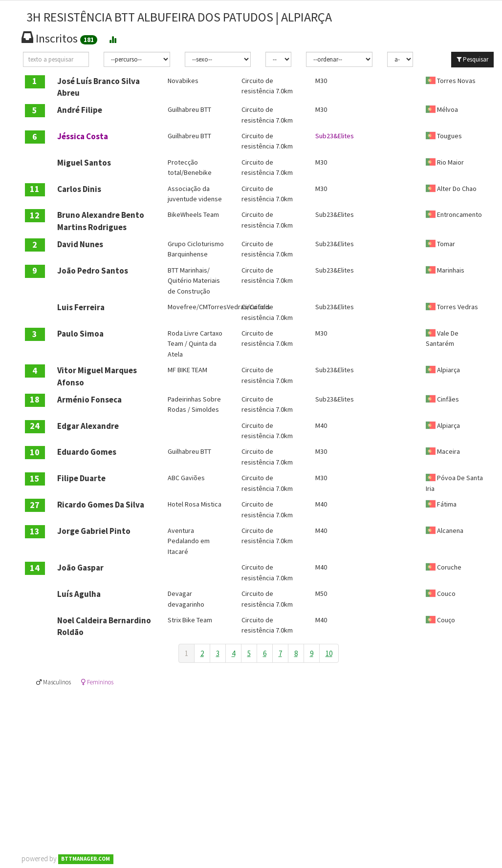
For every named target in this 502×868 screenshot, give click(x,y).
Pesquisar (472, 59)
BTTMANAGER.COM (86, 859)
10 (329, 653)
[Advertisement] (259, 755)
